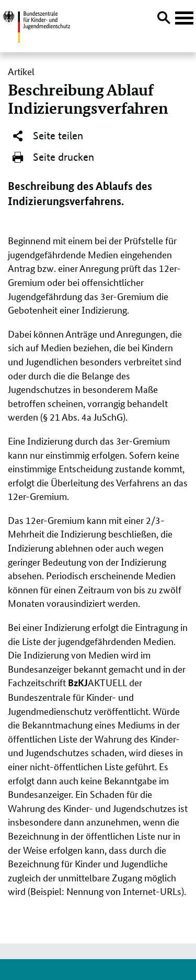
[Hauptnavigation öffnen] (184, 18)
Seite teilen (47, 136)
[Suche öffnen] (164, 19)
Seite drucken (53, 158)
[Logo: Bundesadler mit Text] (36, 25)
